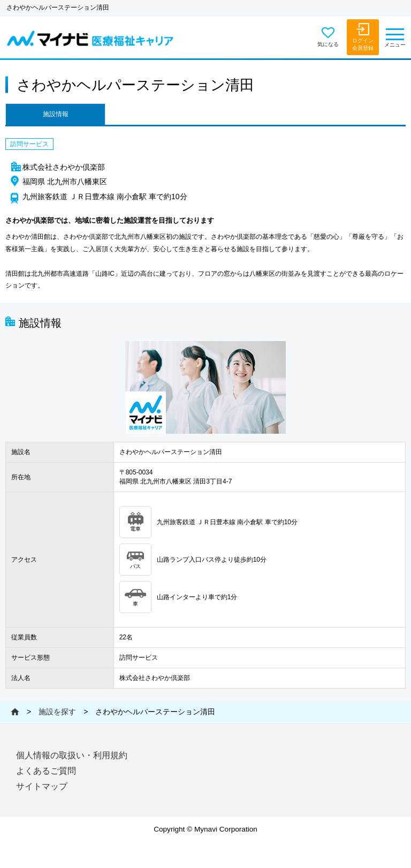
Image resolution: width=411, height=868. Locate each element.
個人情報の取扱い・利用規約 (72, 755)
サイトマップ (42, 786)
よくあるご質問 (46, 771)
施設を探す (57, 712)
